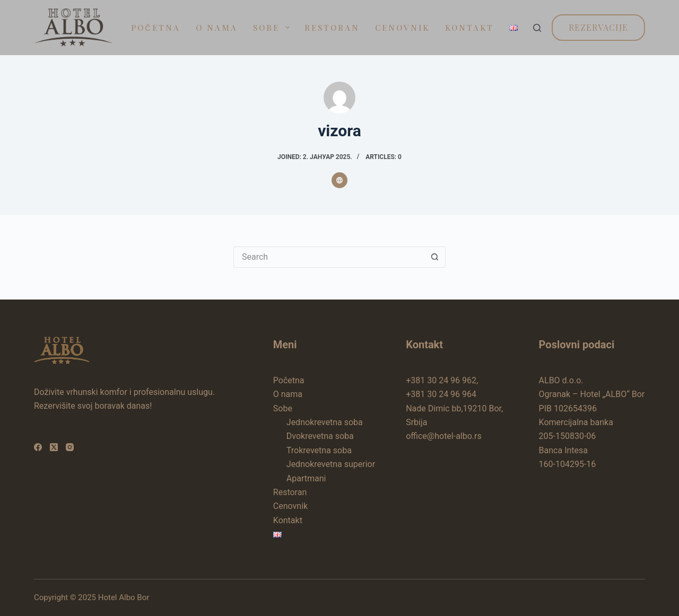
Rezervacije (598, 27)
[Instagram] (70, 447)
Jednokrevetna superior (331, 464)
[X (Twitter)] (54, 447)
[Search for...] (329, 257)
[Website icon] (339, 180)
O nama (217, 28)
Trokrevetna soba (319, 450)
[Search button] (435, 257)
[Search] (537, 28)
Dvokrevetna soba (320, 436)
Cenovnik (402, 28)
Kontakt (469, 28)
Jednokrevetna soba (325, 422)
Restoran (332, 28)
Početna (156, 28)
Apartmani (306, 478)
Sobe (273, 28)
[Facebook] (38, 447)
